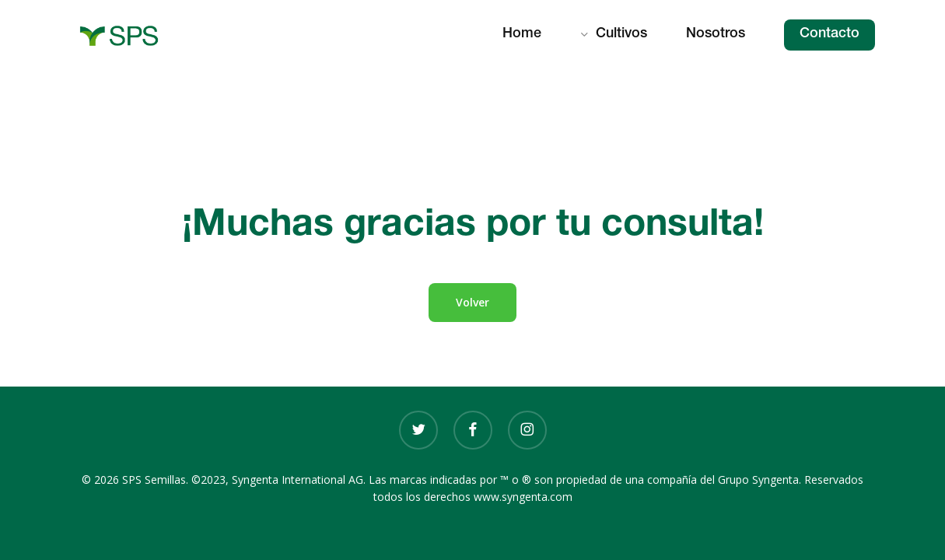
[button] (472, 303)
